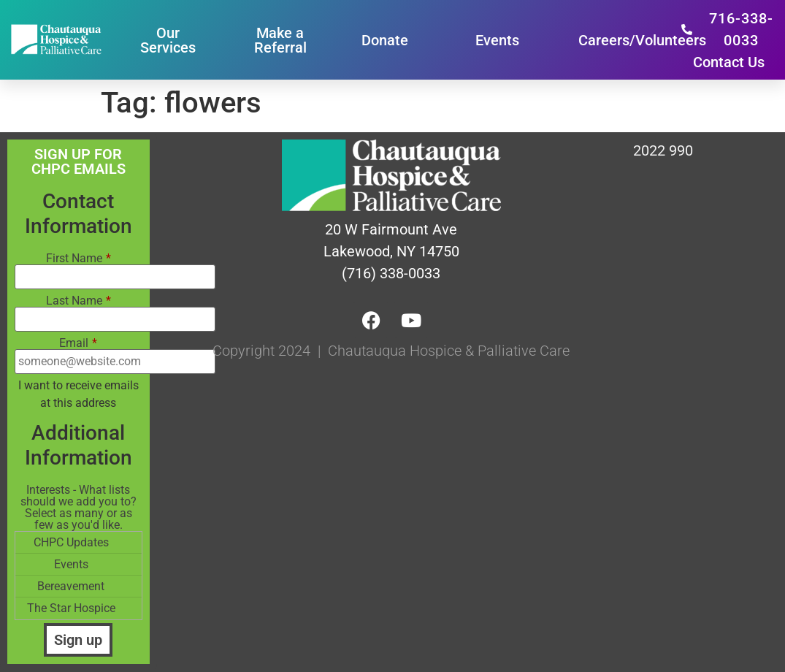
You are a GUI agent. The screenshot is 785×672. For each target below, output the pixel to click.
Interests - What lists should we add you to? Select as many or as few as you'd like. (78, 508)
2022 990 (663, 150)
